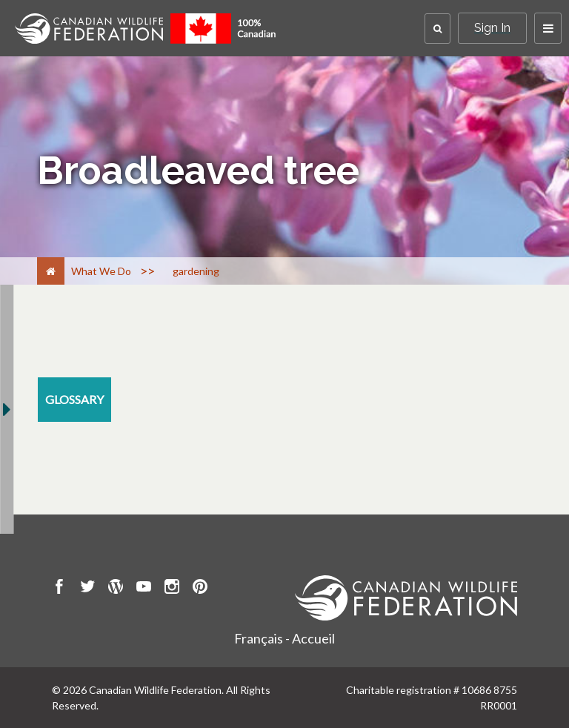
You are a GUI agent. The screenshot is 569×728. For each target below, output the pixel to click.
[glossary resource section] (74, 400)
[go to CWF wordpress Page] (116, 589)
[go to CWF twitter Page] (87, 589)
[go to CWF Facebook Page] (59, 589)
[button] (437, 29)
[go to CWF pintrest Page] (200, 589)
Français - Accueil (284, 638)
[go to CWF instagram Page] (172, 589)
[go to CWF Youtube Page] (144, 589)
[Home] (51, 271)
